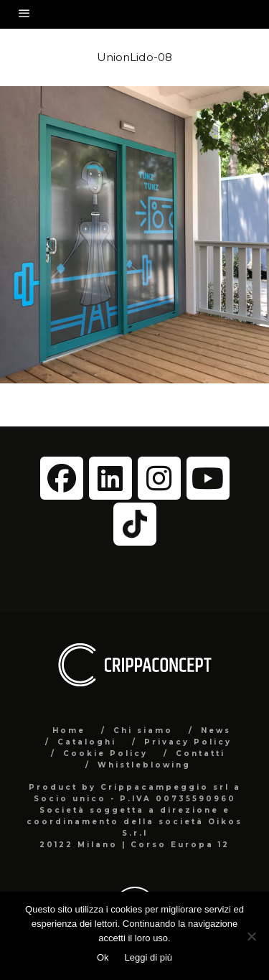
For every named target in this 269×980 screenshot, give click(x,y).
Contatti (200, 753)
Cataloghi (87, 742)
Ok (103, 957)
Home (69, 731)
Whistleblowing (144, 765)
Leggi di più (149, 957)
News (216, 731)
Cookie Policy (105, 753)
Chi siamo (143, 731)
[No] (251, 936)
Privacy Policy (188, 742)
